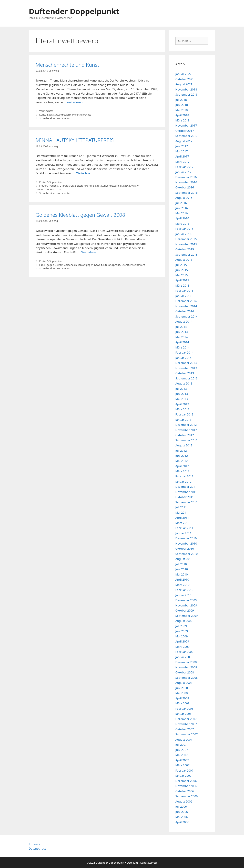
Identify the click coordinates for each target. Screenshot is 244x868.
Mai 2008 (182, 693)
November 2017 (186, 125)
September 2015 (186, 255)
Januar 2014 (183, 358)
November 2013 (186, 368)
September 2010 (186, 554)
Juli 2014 (181, 327)
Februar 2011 (184, 528)
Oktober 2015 (185, 249)
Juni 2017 (182, 146)
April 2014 (182, 342)
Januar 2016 (183, 234)
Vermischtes (46, 111)
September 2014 (186, 316)
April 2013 (182, 404)
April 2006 (182, 822)
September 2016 (186, 193)
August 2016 (184, 198)
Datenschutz (37, 848)
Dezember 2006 (186, 781)
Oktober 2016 (185, 187)
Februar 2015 (184, 291)
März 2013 (182, 409)
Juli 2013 (181, 389)
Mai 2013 (182, 399)
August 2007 (184, 740)
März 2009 (182, 647)
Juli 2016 (181, 203)
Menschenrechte (82, 115)
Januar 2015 (183, 296)
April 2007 (182, 760)
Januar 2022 (183, 74)
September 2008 (186, 678)
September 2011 (186, 502)
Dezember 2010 (186, 538)
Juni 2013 (182, 394)
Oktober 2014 (185, 311)
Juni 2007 (182, 750)
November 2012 (186, 430)
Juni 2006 (182, 812)
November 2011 (186, 492)
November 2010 (186, 543)
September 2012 (186, 440)
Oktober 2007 (185, 729)
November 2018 (186, 89)
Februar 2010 (184, 590)
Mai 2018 (182, 110)
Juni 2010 (182, 569)
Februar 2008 (184, 709)
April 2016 (182, 218)
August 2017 (184, 141)
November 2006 (186, 786)
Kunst (43, 115)
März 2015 (182, 285)
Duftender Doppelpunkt (74, 11)
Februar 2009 (184, 652)
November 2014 (186, 306)
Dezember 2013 (186, 363)
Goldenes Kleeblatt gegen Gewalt (83, 265)
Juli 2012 (181, 451)
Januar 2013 (183, 420)
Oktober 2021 (185, 79)
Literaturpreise (85, 186)
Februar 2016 (184, 229)
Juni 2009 (182, 631)
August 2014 (184, 322)
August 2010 (184, 559)
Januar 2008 (183, 714)
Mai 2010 (182, 574)
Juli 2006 (181, 807)
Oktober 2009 (185, 610)
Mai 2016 (182, 213)
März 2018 (182, 120)
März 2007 (182, 765)
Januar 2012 (183, 482)
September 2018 (186, 94)
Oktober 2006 (185, 791)
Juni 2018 (182, 105)
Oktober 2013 (185, 373)
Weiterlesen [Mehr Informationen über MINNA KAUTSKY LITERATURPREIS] (84, 173)
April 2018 (182, 115)
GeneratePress (149, 863)
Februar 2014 (184, 352)
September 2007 (186, 734)
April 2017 (182, 156)
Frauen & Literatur (59, 186)
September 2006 (186, 796)
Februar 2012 (184, 476)
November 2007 (186, 724)
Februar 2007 (184, 770)
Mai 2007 (182, 755)
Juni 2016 (182, 208)
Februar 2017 (184, 167)
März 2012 (182, 471)
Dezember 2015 (186, 239)
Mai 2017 (182, 151)
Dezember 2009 (186, 600)
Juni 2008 (182, 688)
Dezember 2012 (186, 425)
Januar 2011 (183, 533)
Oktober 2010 (185, 549)
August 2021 (184, 84)
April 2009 (182, 641)
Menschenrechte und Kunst (67, 65)
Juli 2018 (181, 100)
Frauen (43, 186)
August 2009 (184, 621)
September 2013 (186, 378)
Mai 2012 (182, 461)
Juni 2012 (182, 456)
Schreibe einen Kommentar (55, 118)
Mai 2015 (182, 275)
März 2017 (182, 162)
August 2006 (184, 801)
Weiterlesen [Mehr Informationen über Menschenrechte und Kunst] (75, 102)
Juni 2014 (182, 332)
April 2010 (182, 579)
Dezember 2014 (186, 301)
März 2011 (182, 523)
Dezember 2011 (186, 487)
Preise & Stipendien (50, 182)
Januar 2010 (183, 595)
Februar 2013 (184, 414)
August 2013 (184, 383)
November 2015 (186, 244)
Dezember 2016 (186, 177)
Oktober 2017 (185, 131)
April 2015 (182, 280)
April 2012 (182, 466)
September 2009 (186, 616)
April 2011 (182, 518)
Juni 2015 (182, 270)
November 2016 (186, 182)
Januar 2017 (183, 172)
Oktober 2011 (185, 497)
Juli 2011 (181, 507)
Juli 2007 (181, 745)
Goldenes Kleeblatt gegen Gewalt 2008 (80, 215)
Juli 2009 (181, 626)
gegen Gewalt (55, 265)
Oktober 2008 (185, 672)
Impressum (37, 844)
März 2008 (182, 703)
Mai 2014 (182, 337)
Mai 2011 (182, 512)
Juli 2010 (181, 564)
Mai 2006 (182, 817)
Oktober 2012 (185, 435)
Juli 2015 (181, 265)
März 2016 (182, 224)
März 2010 (182, 585)
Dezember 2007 (186, 719)
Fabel (42, 265)
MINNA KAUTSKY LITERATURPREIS (75, 140)
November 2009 (186, 605)
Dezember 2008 (186, 662)
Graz (73, 186)
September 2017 (186, 136)
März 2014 (182, 347)
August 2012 (184, 445)
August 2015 (184, 260)
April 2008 (182, 698)
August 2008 (184, 683)
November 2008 (186, 667)
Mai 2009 (182, 636)
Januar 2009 (183, 657)
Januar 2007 (183, 776)
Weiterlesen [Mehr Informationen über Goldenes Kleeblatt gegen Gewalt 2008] (89, 252)
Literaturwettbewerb (59, 115)
